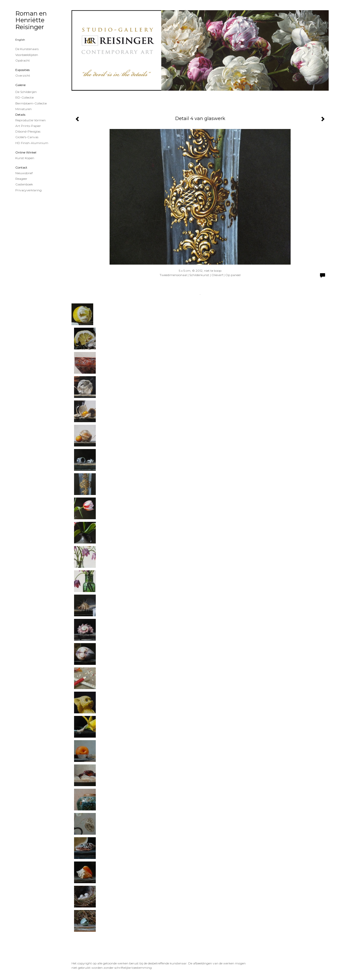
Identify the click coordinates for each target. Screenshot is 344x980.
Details (20, 115)
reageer (21, 179)
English (20, 40)
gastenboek (24, 184)
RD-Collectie (25, 97)
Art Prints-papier (28, 126)
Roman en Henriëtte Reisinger (31, 20)
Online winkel (26, 152)
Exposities (22, 70)
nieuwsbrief (24, 173)
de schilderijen (26, 92)
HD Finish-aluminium (32, 143)
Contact (21, 167)
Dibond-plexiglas (28, 131)
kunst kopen (25, 158)
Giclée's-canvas (27, 137)
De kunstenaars (27, 49)
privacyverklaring (28, 190)
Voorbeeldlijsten (27, 55)
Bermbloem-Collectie (31, 103)
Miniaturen (23, 109)
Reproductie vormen (31, 120)
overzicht (23, 75)
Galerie (20, 85)
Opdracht (23, 60)
